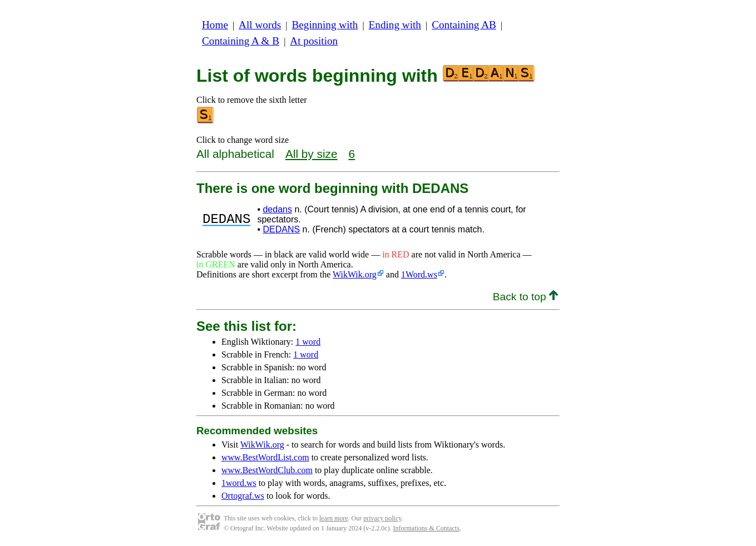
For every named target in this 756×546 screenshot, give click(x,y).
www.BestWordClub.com (267, 470)
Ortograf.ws (243, 496)
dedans (277, 209)
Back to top (525, 297)
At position (314, 41)
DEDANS (281, 229)
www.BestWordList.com (265, 457)
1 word (308, 342)
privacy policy (382, 518)
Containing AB (464, 25)
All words (260, 25)
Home (215, 25)
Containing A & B (241, 41)
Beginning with (325, 25)
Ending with (395, 25)
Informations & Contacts (426, 528)
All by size (312, 154)
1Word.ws (419, 274)
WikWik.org (355, 274)
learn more (334, 518)
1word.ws (239, 483)
